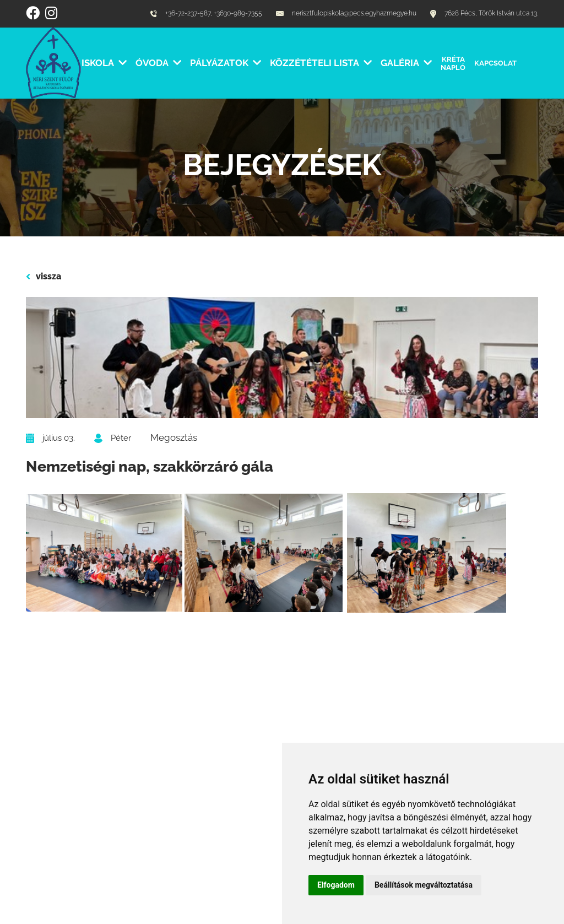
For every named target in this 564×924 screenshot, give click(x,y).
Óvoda (158, 63)
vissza (44, 277)
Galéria (406, 63)
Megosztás (174, 437)
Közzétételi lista (321, 63)
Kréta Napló (453, 63)
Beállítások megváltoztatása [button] (424, 885)
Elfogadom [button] (336, 885)
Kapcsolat (495, 63)
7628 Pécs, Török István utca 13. (484, 14)
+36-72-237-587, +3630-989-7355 (206, 13)
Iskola (104, 63)
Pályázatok (226, 63)
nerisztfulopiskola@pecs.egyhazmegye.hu (346, 13)
